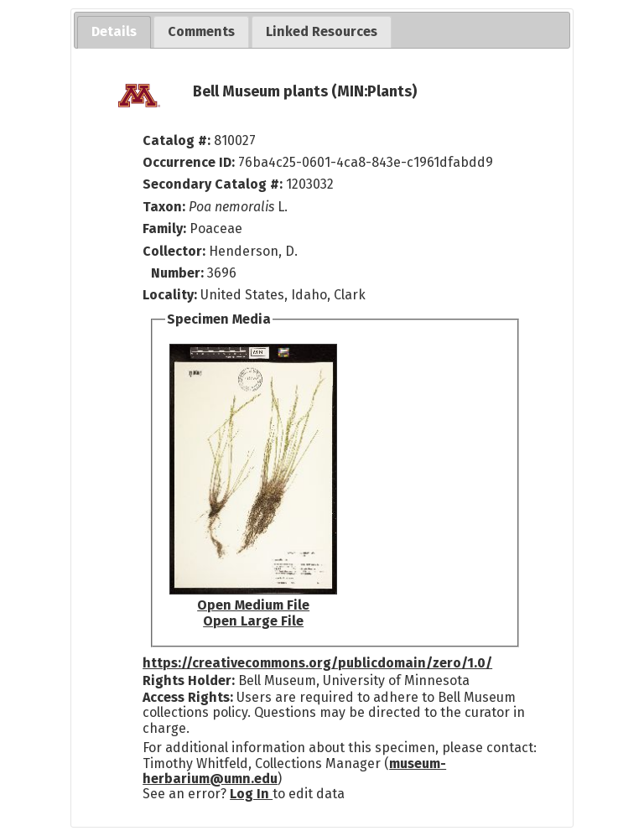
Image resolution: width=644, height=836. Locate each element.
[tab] (114, 32)
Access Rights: (188, 697)
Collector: (176, 251)
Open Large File (253, 621)
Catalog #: (178, 140)
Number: (179, 273)
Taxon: (164, 207)
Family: (164, 228)
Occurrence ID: (190, 162)
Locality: (170, 295)
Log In (251, 794)
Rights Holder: (189, 680)
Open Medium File (253, 605)
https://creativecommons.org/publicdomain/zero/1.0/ (317, 663)
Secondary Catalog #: (213, 184)
